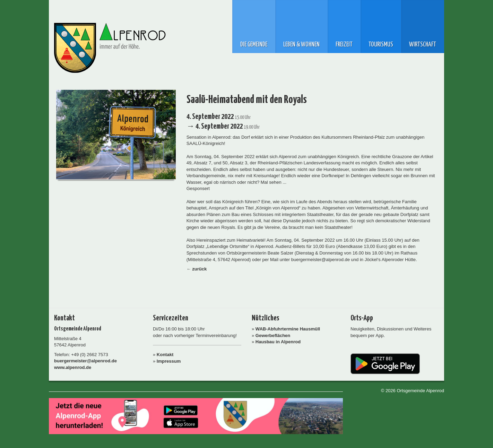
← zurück (197, 269)
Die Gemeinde (254, 45)
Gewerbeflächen (273, 335)
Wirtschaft (423, 45)
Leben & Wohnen (301, 45)
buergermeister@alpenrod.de (85, 361)
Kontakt (165, 355)
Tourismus (381, 45)
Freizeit (344, 45)
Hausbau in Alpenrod (278, 342)
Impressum (169, 361)
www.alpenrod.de (73, 367)
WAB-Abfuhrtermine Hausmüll (288, 329)
